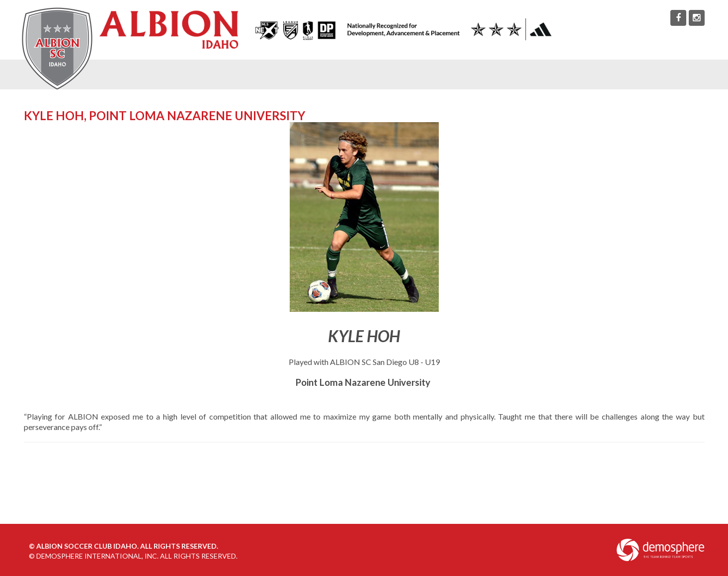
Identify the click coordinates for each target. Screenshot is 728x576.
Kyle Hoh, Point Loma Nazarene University (164, 115)
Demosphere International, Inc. (97, 556)
